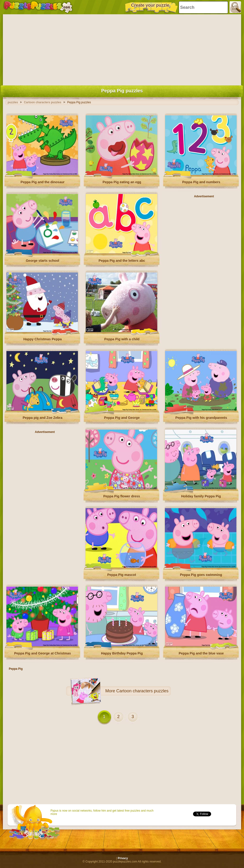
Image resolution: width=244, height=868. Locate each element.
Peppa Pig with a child (122, 339)
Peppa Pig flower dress (122, 496)
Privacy (123, 858)
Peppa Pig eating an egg (122, 182)
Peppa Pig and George (122, 418)
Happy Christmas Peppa (43, 339)
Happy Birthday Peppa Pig (122, 653)
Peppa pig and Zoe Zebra (42, 418)
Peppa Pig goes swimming (201, 575)
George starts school (42, 261)
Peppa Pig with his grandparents (201, 418)
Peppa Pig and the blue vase (201, 653)
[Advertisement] (122, 49)
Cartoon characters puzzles (142, 691)
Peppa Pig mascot (122, 575)
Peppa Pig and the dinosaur (42, 182)
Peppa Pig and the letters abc (122, 261)
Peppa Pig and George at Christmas (42, 653)
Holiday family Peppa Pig (201, 496)
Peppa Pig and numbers (201, 182)
